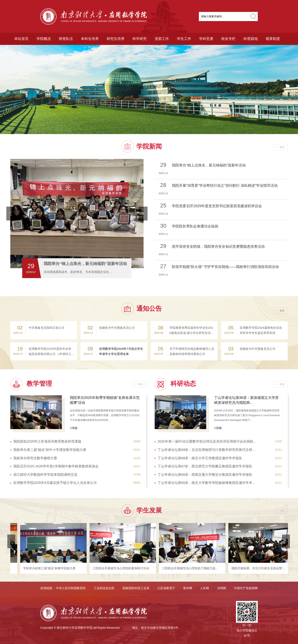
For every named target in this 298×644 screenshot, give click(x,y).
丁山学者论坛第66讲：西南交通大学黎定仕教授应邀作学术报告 (220, 475)
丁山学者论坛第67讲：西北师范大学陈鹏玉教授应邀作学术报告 (220, 466)
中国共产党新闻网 (246, 588)
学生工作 (184, 39)
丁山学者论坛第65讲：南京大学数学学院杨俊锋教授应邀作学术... (220, 483)
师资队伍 (66, 39)
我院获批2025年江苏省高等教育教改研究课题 (77, 442)
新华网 (188, 588)
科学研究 (140, 39)
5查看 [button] (139, 271)
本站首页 (21, 39)
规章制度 (273, 39)
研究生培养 (116, 39)
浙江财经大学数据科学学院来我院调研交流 (77, 475)
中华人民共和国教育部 (71, 588)
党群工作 (162, 39)
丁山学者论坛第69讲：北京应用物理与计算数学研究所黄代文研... (220, 450)
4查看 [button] (133, 271)
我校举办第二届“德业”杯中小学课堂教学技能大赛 (77, 450)
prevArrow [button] (11, 214)
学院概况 (44, 39)
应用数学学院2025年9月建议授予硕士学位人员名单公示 (77, 483)
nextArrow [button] (143, 214)
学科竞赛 (206, 39)
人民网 (205, 588)
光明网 (222, 588)
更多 (282, 147)
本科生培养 (90, 39)
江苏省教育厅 (166, 588)
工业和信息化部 (104, 588)
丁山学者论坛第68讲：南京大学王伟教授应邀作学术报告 (220, 458)
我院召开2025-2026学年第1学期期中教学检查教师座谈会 (77, 466)
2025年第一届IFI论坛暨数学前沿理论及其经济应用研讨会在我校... (220, 442)
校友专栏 (228, 39)
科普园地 (251, 39)
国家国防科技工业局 (136, 588)
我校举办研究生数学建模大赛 (77, 458)
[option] (149, 89)
